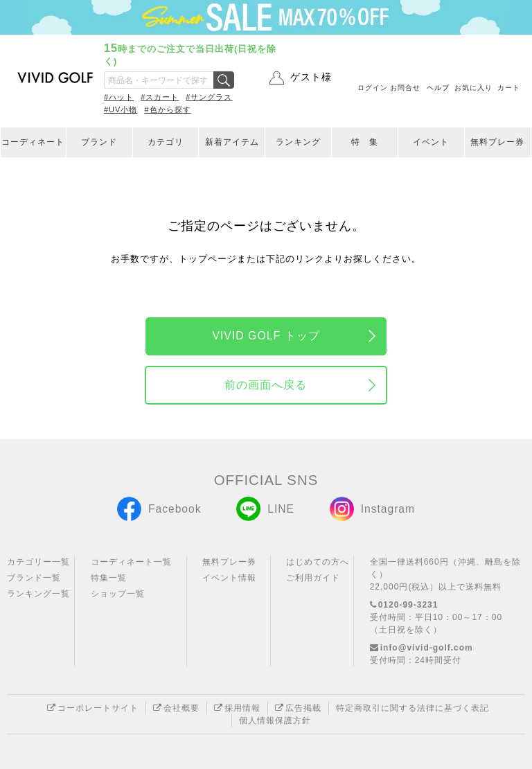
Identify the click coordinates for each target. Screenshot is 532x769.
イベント (431, 142)
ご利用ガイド (313, 578)
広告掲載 (298, 708)
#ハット (119, 97)
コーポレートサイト (93, 708)
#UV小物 (121, 109)
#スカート (160, 97)
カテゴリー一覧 (38, 562)
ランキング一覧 (38, 594)
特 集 (365, 142)
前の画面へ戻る (266, 385)
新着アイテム (232, 142)
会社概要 (176, 708)
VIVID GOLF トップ (266, 336)
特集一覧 (109, 578)
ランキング (298, 142)
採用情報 (237, 708)
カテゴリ (166, 142)
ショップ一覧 (118, 594)
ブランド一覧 (34, 578)
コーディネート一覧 (131, 562)
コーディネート (33, 142)
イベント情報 (229, 578)
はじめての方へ (318, 562)
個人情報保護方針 (275, 721)
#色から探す (167, 109)
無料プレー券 (497, 142)
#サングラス (209, 97)
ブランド (99, 142)
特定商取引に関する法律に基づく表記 (413, 708)
